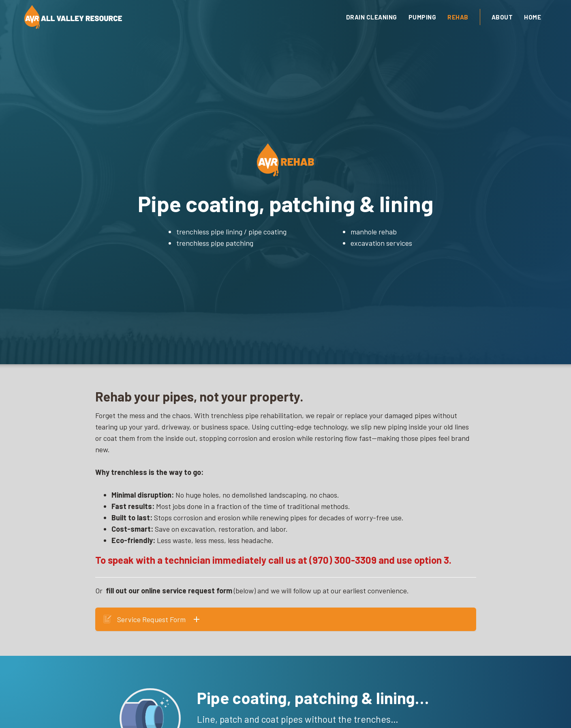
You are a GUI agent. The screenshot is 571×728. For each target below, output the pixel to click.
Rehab (458, 17)
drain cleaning (372, 17)
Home (533, 17)
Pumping (422, 17)
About (502, 17)
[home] (165, 17)
